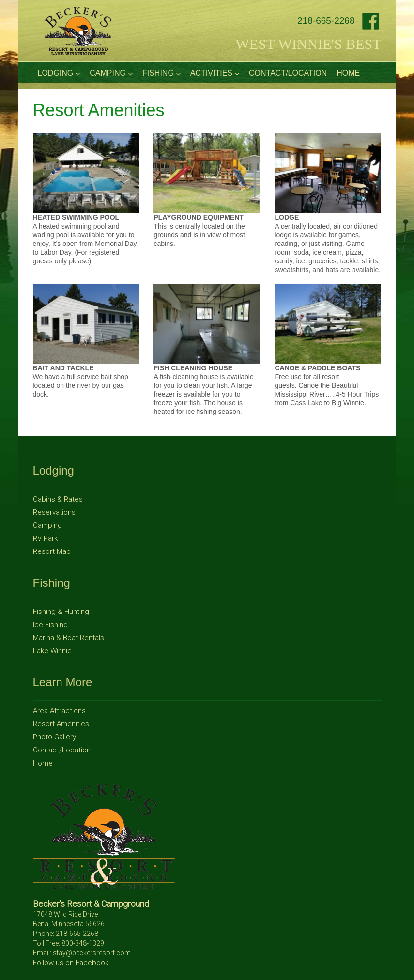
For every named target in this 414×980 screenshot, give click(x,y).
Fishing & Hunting (61, 612)
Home (348, 73)
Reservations (54, 512)
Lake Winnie (52, 651)
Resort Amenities (61, 724)
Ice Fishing (50, 625)
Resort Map (52, 551)
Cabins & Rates (58, 499)
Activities (215, 73)
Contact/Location (288, 73)
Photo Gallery (54, 737)
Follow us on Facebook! (71, 963)
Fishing (161, 73)
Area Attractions (59, 711)
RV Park (45, 538)
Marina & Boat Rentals (69, 638)
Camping (111, 73)
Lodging (59, 73)
